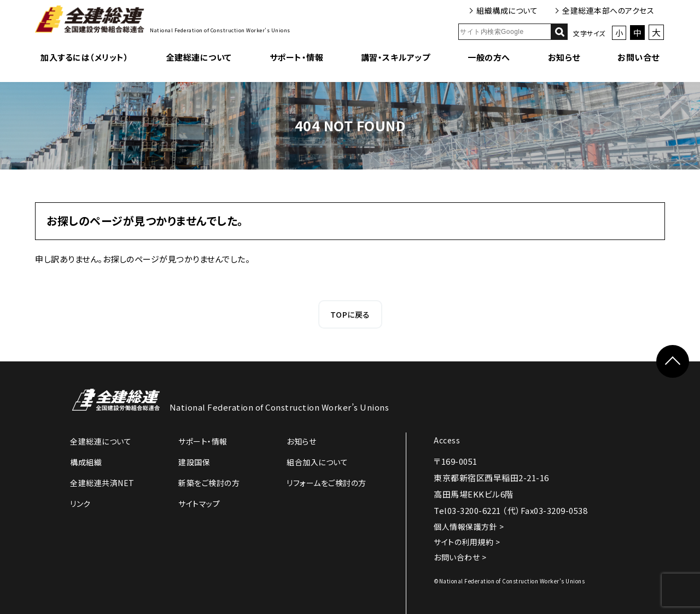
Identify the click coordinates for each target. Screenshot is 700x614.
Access (447, 440)
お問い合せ (638, 57)
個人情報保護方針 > (469, 527)
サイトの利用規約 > (467, 542)
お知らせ (564, 57)
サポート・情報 (297, 57)
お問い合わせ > (460, 557)
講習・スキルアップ (396, 57)
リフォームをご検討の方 (326, 483)
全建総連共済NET (102, 483)
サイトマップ (199, 504)
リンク (80, 504)
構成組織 (86, 462)
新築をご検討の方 (209, 483)
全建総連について (199, 57)
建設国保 (194, 462)
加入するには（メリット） (84, 57)
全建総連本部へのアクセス (608, 10)
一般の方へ (489, 57)
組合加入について (317, 462)
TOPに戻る (350, 314)
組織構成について (507, 10)
